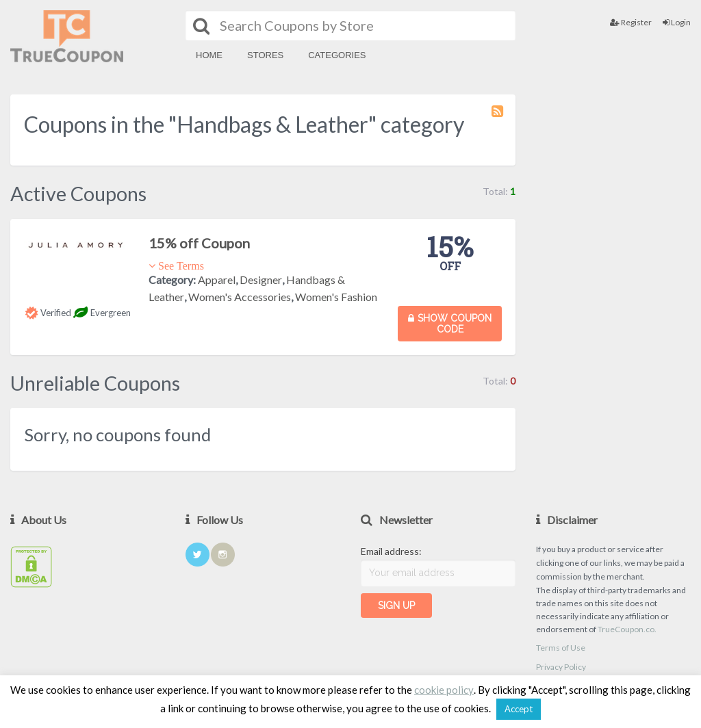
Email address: (391, 551)
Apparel (217, 279)
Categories (337, 55)
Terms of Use (561, 648)
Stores (265, 55)
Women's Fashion (336, 297)
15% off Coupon (199, 243)
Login (677, 22)
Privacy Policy (561, 667)
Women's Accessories (240, 297)
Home (209, 55)
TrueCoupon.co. (627, 629)
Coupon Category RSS (498, 118)
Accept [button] (519, 709)
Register (631, 22)
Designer (261, 279)
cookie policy (444, 690)
